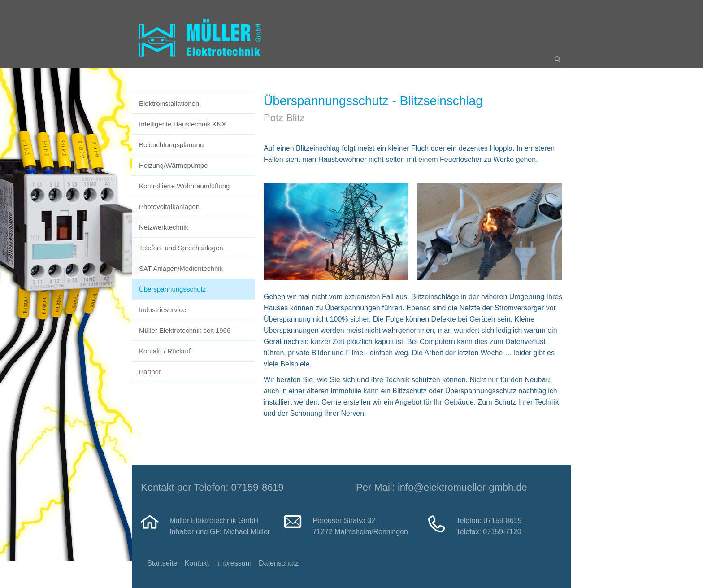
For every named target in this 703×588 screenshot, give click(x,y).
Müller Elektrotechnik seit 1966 (185, 330)
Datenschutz (279, 563)
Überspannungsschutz (172, 289)
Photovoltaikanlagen (169, 207)
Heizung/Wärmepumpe (173, 165)
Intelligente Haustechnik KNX (182, 124)
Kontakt (197, 563)
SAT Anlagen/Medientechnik (181, 268)
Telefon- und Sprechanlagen (181, 248)
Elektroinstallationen (169, 103)
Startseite (162, 563)
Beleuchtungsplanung (171, 145)
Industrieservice (163, 310)
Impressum (234, 563)
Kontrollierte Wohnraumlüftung (184, 186)
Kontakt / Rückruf (165, 351)
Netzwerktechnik (164, 227)
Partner (150, 372)
